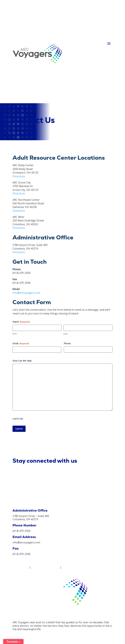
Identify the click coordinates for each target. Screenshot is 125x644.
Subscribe (104, 464)
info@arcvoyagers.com (26, 293)
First (15, 334)
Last (66, 334)
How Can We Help (22, 361)
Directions (19, 176)
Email (21, 343)
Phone (67, 343)
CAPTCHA (18, 419)
